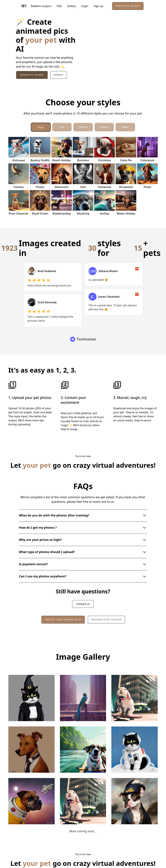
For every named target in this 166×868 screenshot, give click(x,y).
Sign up (98, 6)
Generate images (128, 6)
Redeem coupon (41, 6)
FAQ (59, 6)
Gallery (72, 6)
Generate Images (32, 75)
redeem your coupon (106, 610)
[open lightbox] (31, 689)
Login (85, 6)
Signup (59, 75)
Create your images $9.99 (63, 610)
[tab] (41, 127)
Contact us (83, 595)
